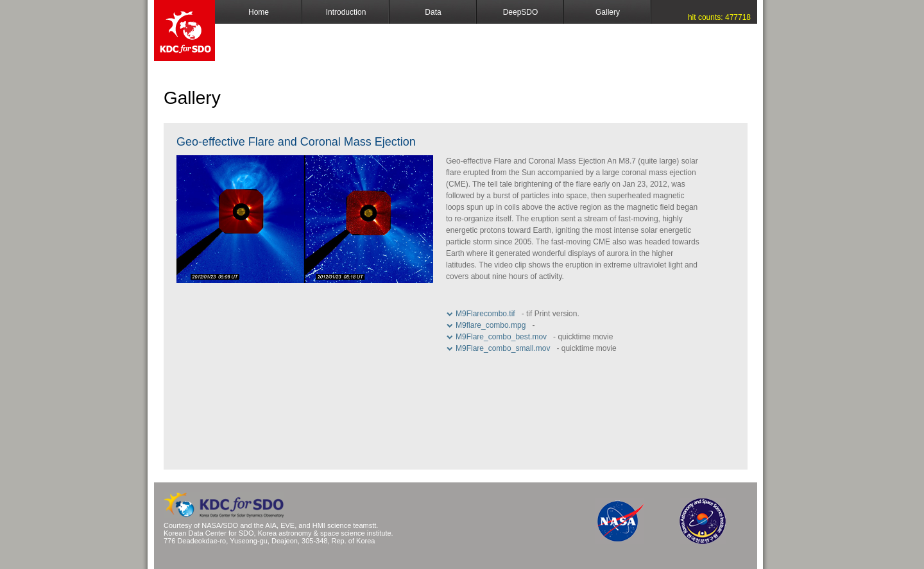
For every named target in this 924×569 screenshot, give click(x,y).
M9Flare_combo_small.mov (503, 348)
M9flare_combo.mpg (491, 325)
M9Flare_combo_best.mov (501, 337)
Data (433, 12)
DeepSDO (521, 12)
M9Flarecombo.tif (485, 314)
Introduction (346, 12)
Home (259, 12)
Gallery (608, 12)
